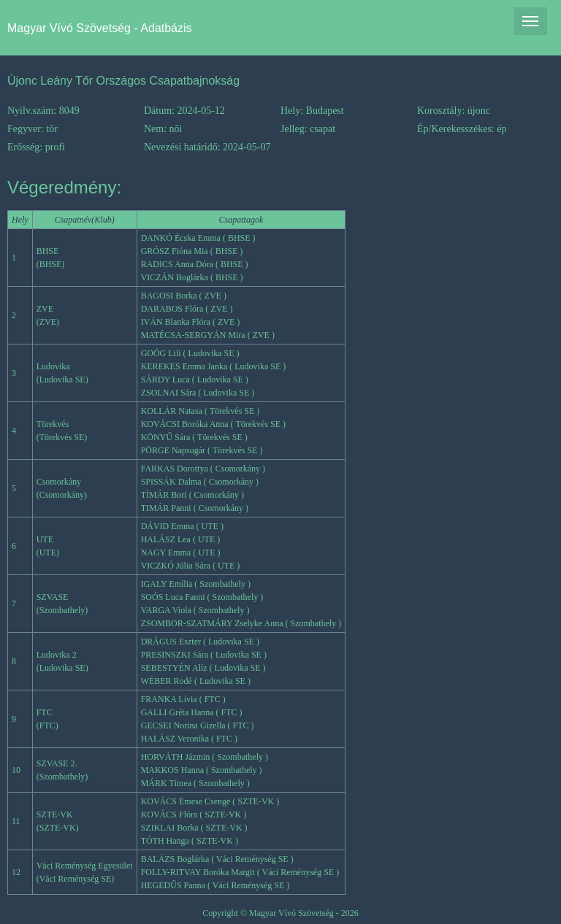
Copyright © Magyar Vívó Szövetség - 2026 (280, 913)
